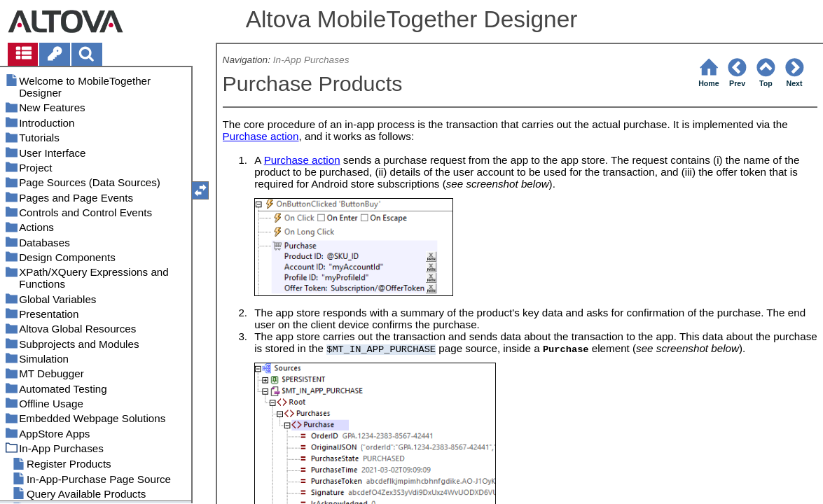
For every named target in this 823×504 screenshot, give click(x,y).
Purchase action (261, 136)
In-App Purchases (311, 60)
